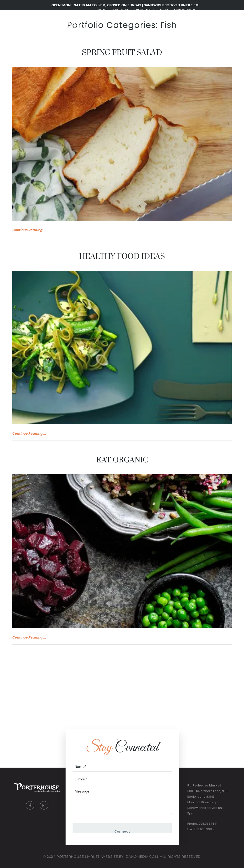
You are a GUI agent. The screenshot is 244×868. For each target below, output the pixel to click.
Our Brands (185, 10)
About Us (121, 10)
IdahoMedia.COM (141, 857)
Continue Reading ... (29, 230)
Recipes (134, 33)
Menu (164, 10)
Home (102, 10)
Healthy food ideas (122, 257)
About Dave (144, 10)
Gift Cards (156, 33)
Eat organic (122, 460)
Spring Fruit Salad (122, 53)
